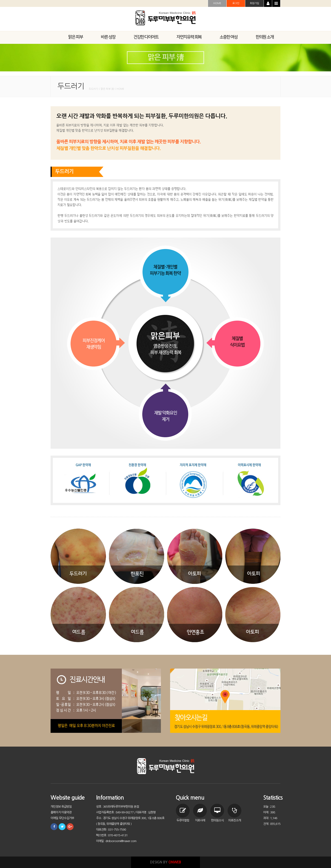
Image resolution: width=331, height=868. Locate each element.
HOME (217, 3)
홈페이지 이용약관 (61, 812)
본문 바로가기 (0, 0)
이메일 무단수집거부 (62, 818)
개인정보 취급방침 (61, 807)
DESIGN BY (166, 862)
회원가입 (254, 3)
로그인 (236, 3)
